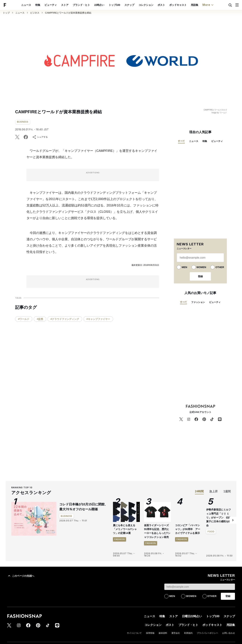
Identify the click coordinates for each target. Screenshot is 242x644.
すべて (181, 141)
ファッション (198, 302)
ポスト (169, 5)
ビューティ (59, 5)
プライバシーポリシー (207, 633)
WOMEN (201, 267)
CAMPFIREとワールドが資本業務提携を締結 (68, 13)
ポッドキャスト (186, 5)
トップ (6, 13)
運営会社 (176, 633)
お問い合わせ (229, 633)
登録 (200, 276)
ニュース (34, 5)
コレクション (154, 5)
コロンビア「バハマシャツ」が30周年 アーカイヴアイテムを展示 (188, 529)
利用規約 (188, 633)
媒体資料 (163, 633)
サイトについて (134, 633)
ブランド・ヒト (89, 5)
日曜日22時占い (192, 616)
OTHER (220, 267)
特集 (46, 5)
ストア (73, 5)
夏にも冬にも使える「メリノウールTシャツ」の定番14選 (125, 529)
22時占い (107, 5)
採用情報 (150, 633)
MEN (184, 267)
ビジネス (35, 13)
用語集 (203, 5)
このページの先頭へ (21, 576)
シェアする (40, 137)
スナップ (138, 5)
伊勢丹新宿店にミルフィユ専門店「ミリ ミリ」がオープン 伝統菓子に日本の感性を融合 (219, 518)
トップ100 (123, 5)
